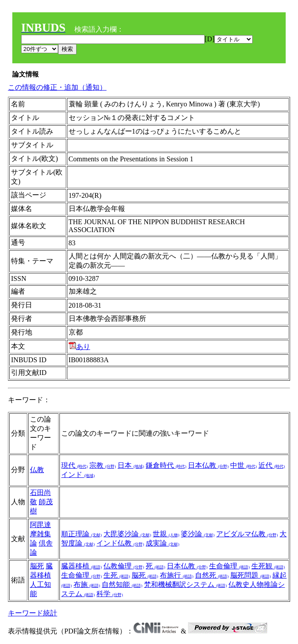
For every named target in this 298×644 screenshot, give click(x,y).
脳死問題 (250, 575)
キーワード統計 (33, 613)
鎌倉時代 (166, 465)
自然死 (212, 575)
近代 (272, 465)
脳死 (37, 566)
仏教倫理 (124, 566)
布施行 (177, 575)
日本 (131, 465)
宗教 (103, 465)
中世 (243, 465)
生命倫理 (229, 566)
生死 (117, 575)
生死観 (268, 566)
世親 (166, 534)
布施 (87, 584)
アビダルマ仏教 (247, 534)
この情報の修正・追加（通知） (57, 87)
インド (78, 475)
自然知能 (122, 584)
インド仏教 (120, 543)
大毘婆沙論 (127, 534)
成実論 (162, 543)
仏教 (37, 470)
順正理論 (81, 534)
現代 (74, 465)
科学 (110, 594)
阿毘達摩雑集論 (40, 534)
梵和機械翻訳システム (185, 584)
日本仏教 (208, 465)
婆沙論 (198, 534)
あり (79, 347)
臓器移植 (81, 566)
